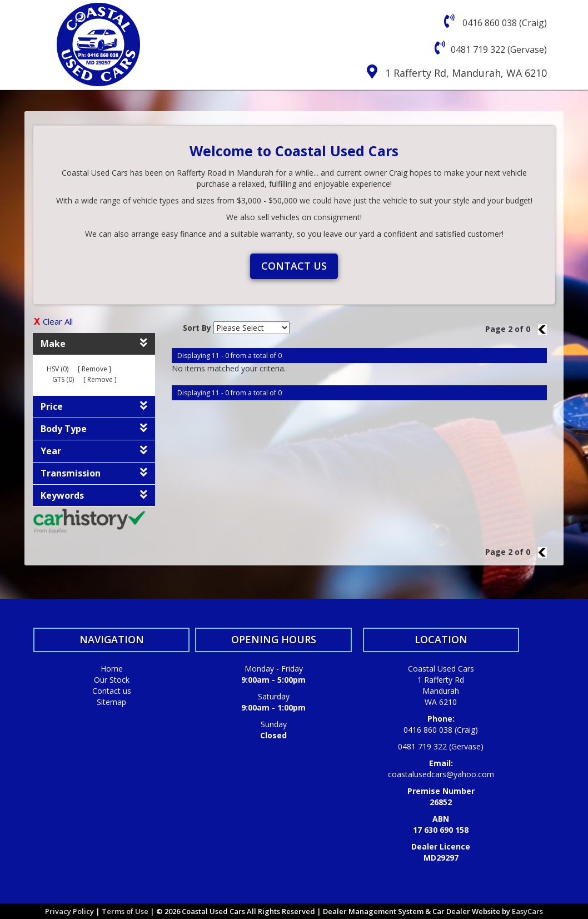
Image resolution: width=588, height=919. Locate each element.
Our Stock (112, 680)
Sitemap (111, 702)
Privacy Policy (70, 911)
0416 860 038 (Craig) (504, 23)
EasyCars (527, 911)
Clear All (58, 321)
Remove (94, 369)
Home (112, 669)
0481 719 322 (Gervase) (499, 49)
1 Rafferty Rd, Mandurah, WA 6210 (466, 73)
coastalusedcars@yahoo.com (441, 774)
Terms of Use (126, 911)
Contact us (294, 266)
